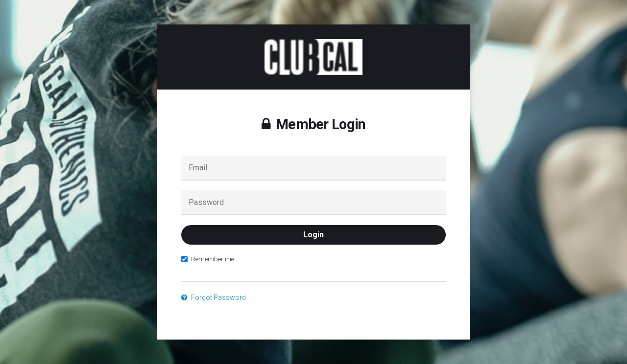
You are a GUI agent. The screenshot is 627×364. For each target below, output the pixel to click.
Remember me (208, 259)
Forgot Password (214, 297)
